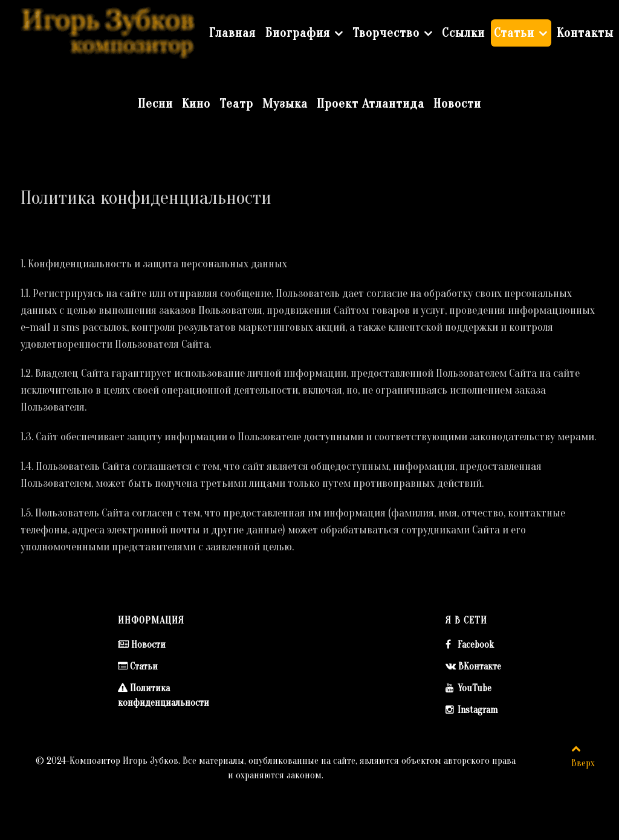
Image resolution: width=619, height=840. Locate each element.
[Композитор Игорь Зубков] (108, 31)
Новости (148, 645)
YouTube (475, 688)
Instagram (478, 710)
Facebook (476, 645)
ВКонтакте (480, 666)
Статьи (144, 666)
